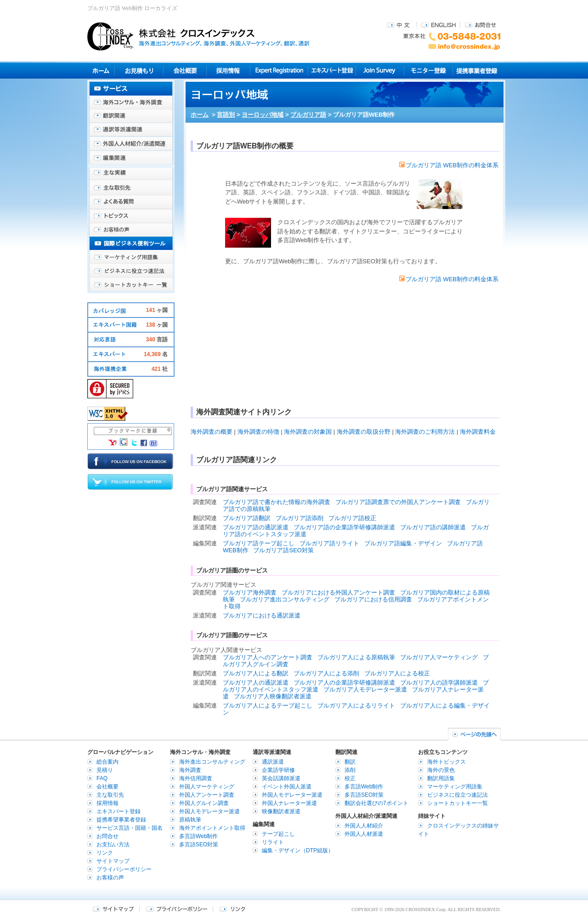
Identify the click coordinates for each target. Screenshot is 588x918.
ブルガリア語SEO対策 (283, 550)
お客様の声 (131, 230)
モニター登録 (428, 71)
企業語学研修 (278, 770)
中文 (399, 25)
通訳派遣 (273, 762)
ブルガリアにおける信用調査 (373, 599)
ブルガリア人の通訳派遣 (256, 683)
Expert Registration (279, 71)
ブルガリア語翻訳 (247, 518)
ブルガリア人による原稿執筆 (356, 657)
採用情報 (229, 71)
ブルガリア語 (308, 115)
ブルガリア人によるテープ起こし (268, 705)
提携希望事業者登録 (121, 820)
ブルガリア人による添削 (326, 673)
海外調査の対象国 (308, 432)
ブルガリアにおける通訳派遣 (262, 615)
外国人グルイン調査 (204, 803)
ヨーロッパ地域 (263, 115)
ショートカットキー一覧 (131, 285)
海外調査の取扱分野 (364, 432)
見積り (139, 71)
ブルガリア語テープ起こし (259, 543)
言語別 (226, 115)
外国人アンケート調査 (207, 795)
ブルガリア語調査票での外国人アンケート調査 (398, 502)
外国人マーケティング (207, 787)
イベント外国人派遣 (287, 787)
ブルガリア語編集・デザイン (403, 543)
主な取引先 (131, 188)
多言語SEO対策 (199, 844)
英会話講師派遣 (281, 778)
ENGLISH (438, 25)
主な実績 (131, 175)
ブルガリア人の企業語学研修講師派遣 (344, 683)
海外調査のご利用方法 (425, 432)
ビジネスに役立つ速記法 (131, 271)
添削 (350, 770)
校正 (350, 778)
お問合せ (481, 25)
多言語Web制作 (198, 836)
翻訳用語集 (441, 778)
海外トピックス (131, 216)
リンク (105, 853)
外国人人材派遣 (364, 834)
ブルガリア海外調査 (250, 592)
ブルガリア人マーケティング (439, 657)
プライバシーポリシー (124, 869)
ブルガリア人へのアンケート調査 (268, 657)
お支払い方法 (113, 844)
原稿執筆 (190, 820)
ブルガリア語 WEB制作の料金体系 (449, 165)
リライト (273, 842)
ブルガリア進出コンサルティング (285, 599)
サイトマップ (113, 861)
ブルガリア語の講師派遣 (433, 527)
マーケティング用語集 (131, 257)
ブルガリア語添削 (300, 518)
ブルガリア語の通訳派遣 (256, 527)
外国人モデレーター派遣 (209, 811)
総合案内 (107, 762)
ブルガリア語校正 (352, 518)
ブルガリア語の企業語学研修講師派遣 (344, 527)
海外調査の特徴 (258, 432)
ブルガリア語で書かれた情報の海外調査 (277, 502)
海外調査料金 (478, 432)
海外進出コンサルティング (212, 762)
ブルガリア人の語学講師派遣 (439, 683)
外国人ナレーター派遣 (289, 803)
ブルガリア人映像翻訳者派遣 (273, 696)
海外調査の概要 (212, 432)
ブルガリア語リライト (329, 543)
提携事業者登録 (477, 71)
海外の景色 (441, 770)
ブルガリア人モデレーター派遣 (365, 689)
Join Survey (380, 71)
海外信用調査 (196, 778)
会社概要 (185, 71)
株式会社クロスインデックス (198, 36)
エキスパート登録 (332, 71)
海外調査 (190, 770)
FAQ (102, 778)
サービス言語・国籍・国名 (130, 828)
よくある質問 (131, 202)
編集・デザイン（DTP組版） (298, 850)
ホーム (200, 115)
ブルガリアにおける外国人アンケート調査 (338, 592)
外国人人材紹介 (364, 826)
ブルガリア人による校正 (397, 673)
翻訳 (350, 762)
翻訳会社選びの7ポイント (376, 803)
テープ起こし (278, 834)
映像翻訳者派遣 (281, 811)
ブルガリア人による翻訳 (256, 673)
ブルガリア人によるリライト (356, 705)
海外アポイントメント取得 (212, 828)
